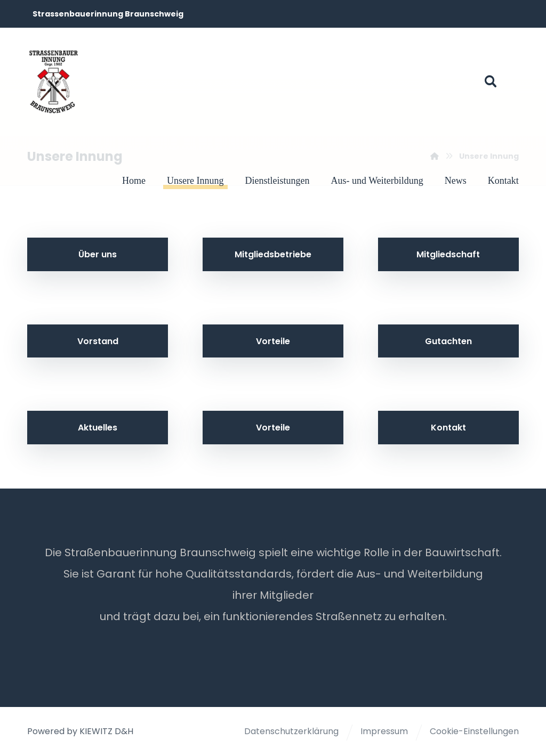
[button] (491, 82)
